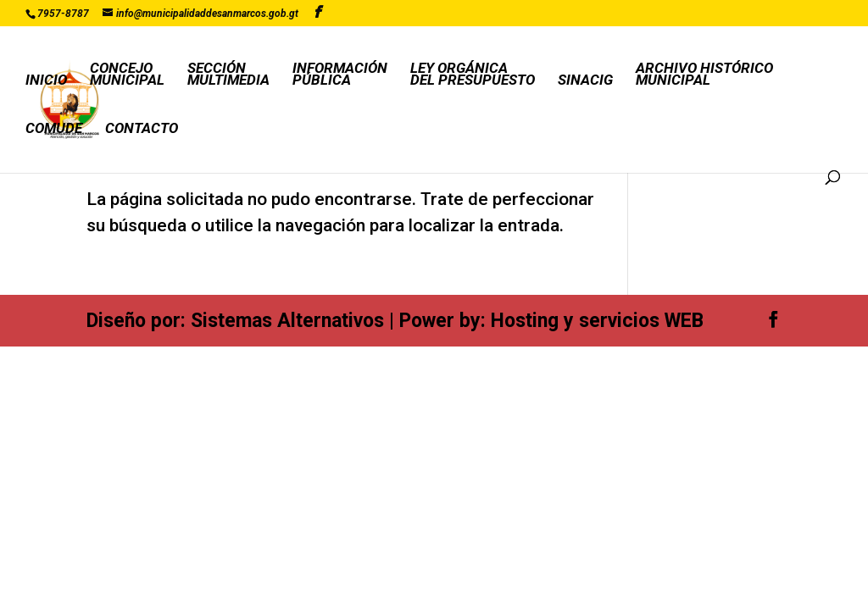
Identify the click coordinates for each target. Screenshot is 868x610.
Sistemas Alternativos (287, 321)
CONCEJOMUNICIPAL (127, 75)
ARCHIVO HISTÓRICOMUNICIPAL (704, 75)
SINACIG (585, 81)
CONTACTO (142, 129)
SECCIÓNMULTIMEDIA (228, 75)
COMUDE (54, 129)
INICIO (46, 81)
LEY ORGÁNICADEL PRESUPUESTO (473, 75)
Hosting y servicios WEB (597, 321)
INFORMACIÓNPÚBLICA (340, 75)
